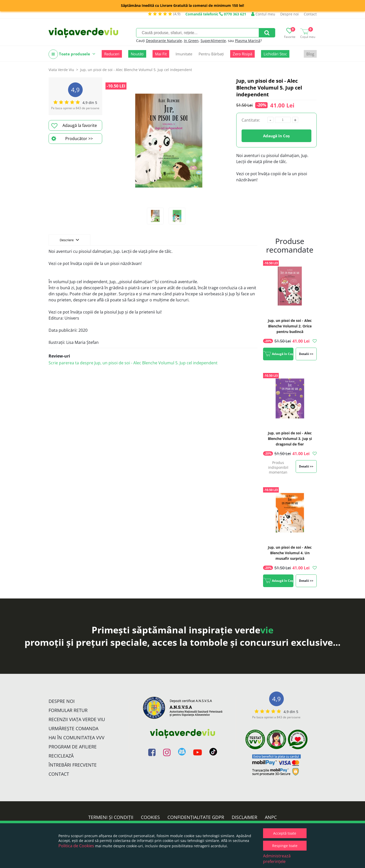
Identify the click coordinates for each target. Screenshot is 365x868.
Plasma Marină (248, 41)
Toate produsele (72, 54)
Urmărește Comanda (73, 728)
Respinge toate (285, 846)
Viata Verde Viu (61, 70)
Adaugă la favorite (74, 126)
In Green (191, 41)
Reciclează (61, 756)
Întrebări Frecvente (73, 765)
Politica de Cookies (76, 846)
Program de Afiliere (73, 747)
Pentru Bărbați (211, 54)
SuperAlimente (213, 41)
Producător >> (72, 139)
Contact (310, 14)
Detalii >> (306, 354)
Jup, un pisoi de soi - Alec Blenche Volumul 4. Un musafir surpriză (290, 553)
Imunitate (184, 54)
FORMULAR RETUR (68, 710)
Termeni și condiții (111, 817)
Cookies (150, 817)
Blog (310, 54)
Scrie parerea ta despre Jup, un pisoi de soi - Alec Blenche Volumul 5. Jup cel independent (133, 363)
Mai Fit (161, 54)
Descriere (69, 240)
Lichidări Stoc (275, 54)
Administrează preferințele (277, 859)
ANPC (271, 817)
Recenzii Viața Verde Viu (77, 719)
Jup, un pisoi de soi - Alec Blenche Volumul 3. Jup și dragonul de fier (290, 439)
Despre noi (289, 14)
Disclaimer (244, 817)
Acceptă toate (285, 833)
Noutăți (137, 54)
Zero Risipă (242, 54)
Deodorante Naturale (164, 41)
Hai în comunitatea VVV (77, 738)
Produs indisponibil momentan (278, 467)
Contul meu (263, 14)
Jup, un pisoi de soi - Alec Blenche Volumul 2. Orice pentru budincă (290, 326)
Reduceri (112, 54)
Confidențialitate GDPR (196, 817)
